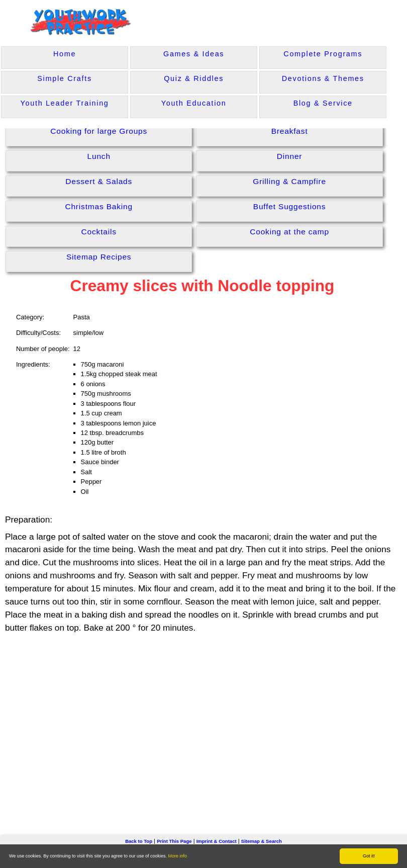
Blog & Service (323, 103)
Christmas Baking (99, 206)
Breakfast (290, 131)
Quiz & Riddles (194, 78)
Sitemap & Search (262, 841)
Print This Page (174, 841)
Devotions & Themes (323, 78)
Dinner (290, 156)
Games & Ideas (194, 54)
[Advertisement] (203, 719)
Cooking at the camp (289, 232)
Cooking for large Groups (99, 131)
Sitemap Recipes (99, 257)
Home (65, 54)
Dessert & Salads (99, 181)
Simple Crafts (64, 78)
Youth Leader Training (65, 103)
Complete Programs (323, 54)
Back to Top (139, 841)
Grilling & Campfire (289, 181)
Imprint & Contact (217, 841)
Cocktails (99, 232)
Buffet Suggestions (290, 206)
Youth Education (194, 103)
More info (178, 856)
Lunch (99, 156)
